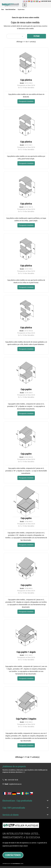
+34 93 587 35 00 (13, 780)
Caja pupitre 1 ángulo (26, 652)
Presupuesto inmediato (26, 101)
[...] (24, 772)
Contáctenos (13, 855)
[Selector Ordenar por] (16, 36)
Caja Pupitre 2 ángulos (26, 719)
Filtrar (37, 36)
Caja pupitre (26, 389)
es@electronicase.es (15, 784)
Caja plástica (26, 80)
